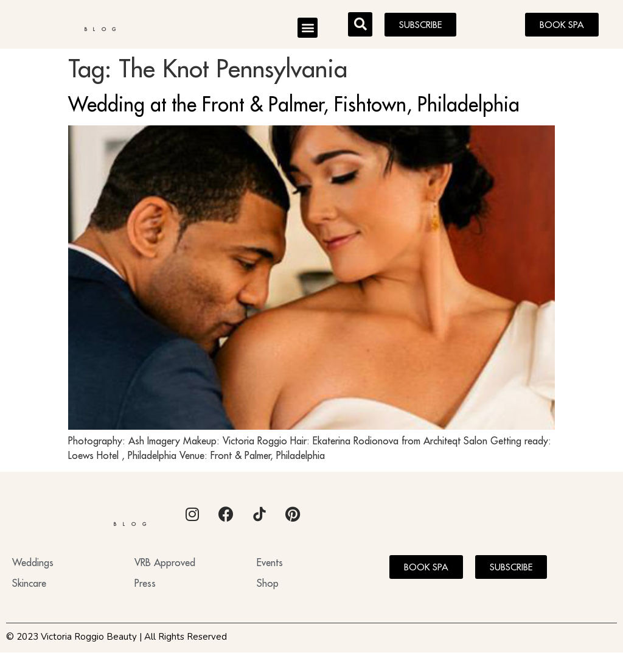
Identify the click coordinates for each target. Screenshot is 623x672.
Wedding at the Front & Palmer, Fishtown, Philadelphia (294, 108)
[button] (308, 30)
